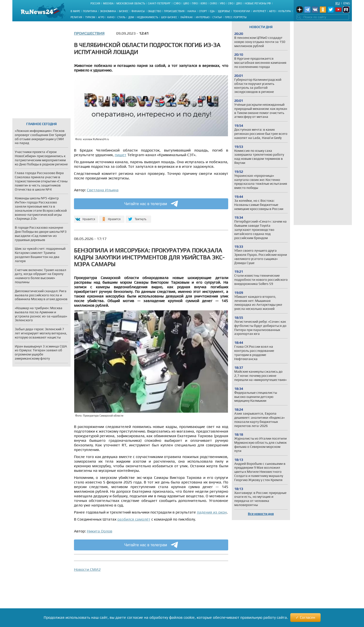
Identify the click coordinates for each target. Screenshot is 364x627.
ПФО (195, 3)
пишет (121, 155)
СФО (231, 3)
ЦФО (186, 3)
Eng (347, 3)
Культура (285, 11)
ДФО (239, 3)
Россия (95, 3)
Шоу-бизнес (169, 17)
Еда (212, 11)
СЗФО (177, 3)
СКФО (213, 3)
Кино (111, 17)
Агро (101, 17)
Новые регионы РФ (258, 3)
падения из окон (212, 512)
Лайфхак (186, 17)
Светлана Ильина (103, 190)
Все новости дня (261, 514)
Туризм (90, 17)
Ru (338, 3)
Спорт (203, 11)
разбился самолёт (134, 519)
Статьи (217, 17)
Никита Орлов (100, 531)
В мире (75, 11)
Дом (131, 17)
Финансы (138, 11)
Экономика (108, 11)
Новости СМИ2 (87, 569)
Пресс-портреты (236, 17)
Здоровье (224, 11)
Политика (90, 11)
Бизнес (124, 11)
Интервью (203, 17)
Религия (76, 17)
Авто (272, 11)
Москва (108, 3)
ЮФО (204, 3)
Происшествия (174, 11)
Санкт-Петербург (159, 3)
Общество (154, 11)
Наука (192, 11)
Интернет (259, 11)
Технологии (242, 11)
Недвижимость (147, 17)
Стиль (121, 17)
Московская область (131, 3)
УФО (222, 3)
